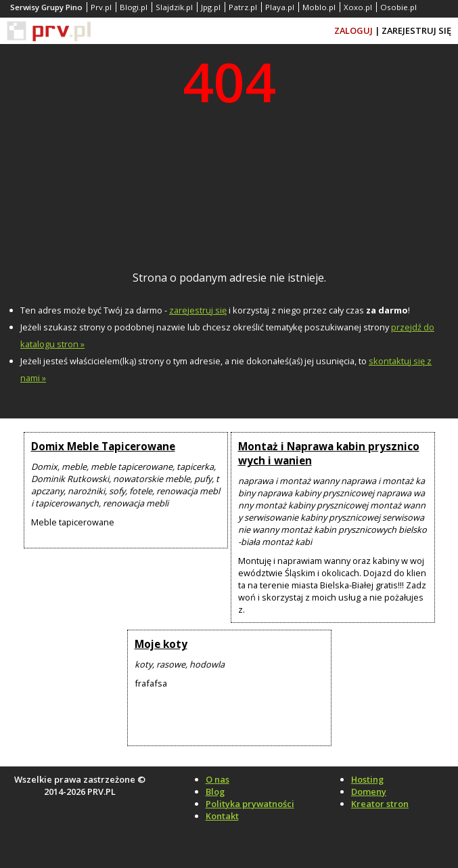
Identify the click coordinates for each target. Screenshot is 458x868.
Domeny (369, 791)
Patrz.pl (243, 7)
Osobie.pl (398, 7)
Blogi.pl (134, 7)
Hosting (367, 779)
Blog (215, 791)
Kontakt (222, 816)
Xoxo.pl (358, 7)
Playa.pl (280, 7)
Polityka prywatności (250, 804)
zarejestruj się (198, 310)
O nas (217, 779)
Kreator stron (380, 804)
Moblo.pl (319, 7)
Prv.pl (101, 7)
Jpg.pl (211, 7)
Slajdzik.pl (174, 7)
